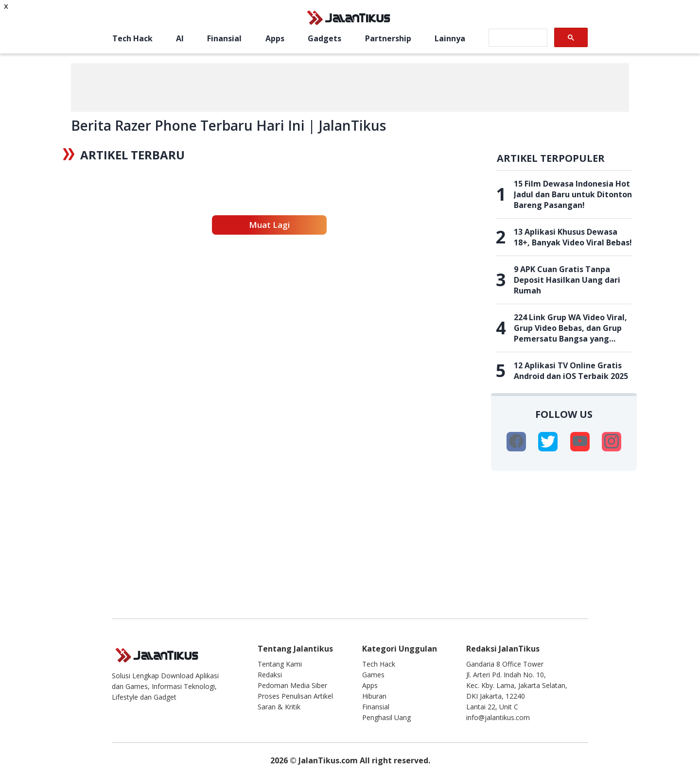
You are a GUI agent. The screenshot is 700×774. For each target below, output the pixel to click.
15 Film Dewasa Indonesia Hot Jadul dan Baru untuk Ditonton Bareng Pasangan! (573, 194)
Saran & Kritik (279, 707)
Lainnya (450, 38)
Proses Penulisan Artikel (295, 696)
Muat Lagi (269, 225)
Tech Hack (132, 38)
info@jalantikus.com (498, 717)
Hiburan (374, 696)
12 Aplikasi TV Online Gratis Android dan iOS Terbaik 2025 (571, 371)
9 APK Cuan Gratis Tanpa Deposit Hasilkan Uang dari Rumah (567, 280)
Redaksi (270, 675)
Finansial (224, 38)
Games (373, 675)
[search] (517, 38)
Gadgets (324, 38)
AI (180, 38)
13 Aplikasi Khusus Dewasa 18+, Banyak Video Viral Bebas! (573, 237)
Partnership (388, 38)
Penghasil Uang (386, 717)
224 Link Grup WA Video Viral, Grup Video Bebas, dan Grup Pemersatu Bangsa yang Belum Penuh (570, 328)
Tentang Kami (280, 664)
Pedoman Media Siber (292, 685)
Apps (275, 38)
